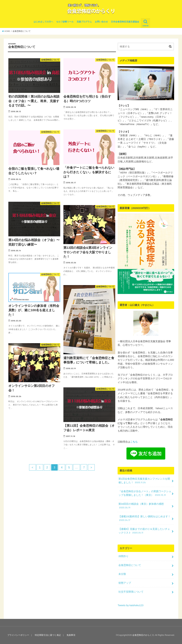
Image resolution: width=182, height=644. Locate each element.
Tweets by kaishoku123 (130, 605)
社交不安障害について (131, 592)
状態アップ (125, 583)
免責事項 (71, 635)
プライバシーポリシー (18, 635)
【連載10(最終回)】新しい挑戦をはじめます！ (144, 518)
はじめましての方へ (43, 22)
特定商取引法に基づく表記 (48, 635)
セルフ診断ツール (65, 22)
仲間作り (123, 556)
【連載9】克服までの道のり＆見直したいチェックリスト (144, 531)
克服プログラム (84, 22)
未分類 (122, 574)
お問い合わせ (101, 22)
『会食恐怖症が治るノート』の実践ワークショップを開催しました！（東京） (145, 493)
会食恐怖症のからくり (143, 635)
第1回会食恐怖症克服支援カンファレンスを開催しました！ (144, 481)
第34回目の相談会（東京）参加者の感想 (141, 506)
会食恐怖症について (130, 565)
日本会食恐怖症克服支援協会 (125, 22)
